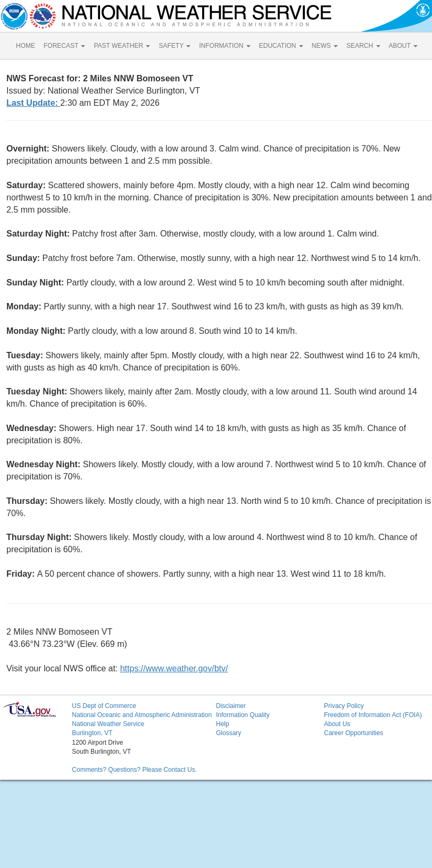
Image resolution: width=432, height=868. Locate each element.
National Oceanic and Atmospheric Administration (142, 715)
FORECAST (64, 46)
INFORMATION (225, 46)
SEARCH (363, 46)
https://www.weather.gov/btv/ (174, 668)
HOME (26, 46)
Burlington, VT (92, 733)
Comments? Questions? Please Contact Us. (134, 770)
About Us (337, 724)
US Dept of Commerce (104, 706)
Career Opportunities (354, 733)
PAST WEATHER (122, 46)
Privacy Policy (344, 706)
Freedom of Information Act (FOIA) (373, 715)
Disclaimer (231, 706)
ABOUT (403, 46)
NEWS (325, 46)
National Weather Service (108, 724)
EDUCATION (281, 46)
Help (223, 724)
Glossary (229, 733)
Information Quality (243, 715)
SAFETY (175, 46)
